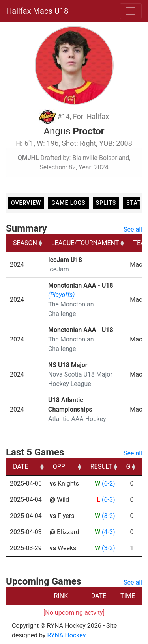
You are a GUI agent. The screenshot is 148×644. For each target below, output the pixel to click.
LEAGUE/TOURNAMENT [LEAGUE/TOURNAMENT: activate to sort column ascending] (85, 243)
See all (133, 229)
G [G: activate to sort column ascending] (128, 467)
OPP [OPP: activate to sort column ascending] (59, 467)
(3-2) (108, 516)
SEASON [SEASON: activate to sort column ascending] (25, 243)
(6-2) (108, 483)
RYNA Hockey (66, 635)
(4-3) (108, 532)
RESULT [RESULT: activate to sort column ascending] (101, 467)
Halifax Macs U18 (37, 11)
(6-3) (108, 500)
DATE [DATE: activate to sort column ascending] (21, 467)
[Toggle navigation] (131, 11)
